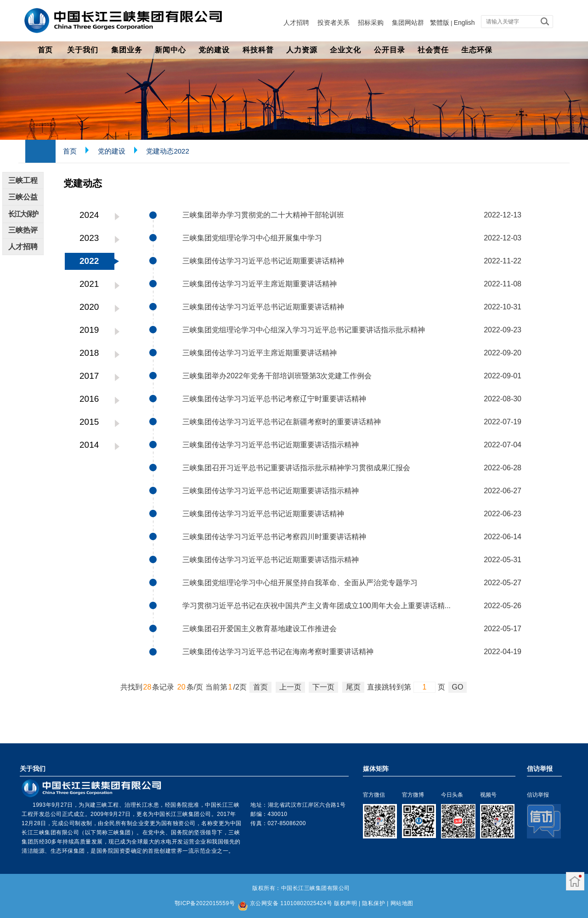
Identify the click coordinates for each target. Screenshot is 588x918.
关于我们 (83, 50)
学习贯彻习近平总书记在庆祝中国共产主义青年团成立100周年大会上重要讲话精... (317, 606)
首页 (45, 50)
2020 (89, 307)
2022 (89, 261)
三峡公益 (23, 197)
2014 (89, 445)
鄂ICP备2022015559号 (205, 903)
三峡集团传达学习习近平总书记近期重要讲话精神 (263, 261)
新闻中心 (170, 50)
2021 (89, 284)
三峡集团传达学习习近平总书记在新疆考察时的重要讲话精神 (282, 422)
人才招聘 (296, 23)
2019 (89, 330)
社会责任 (433, 50)
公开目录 (390, 50)
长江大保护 (23, 214)
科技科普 (258, 50)
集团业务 (127, 50)
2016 (89, 399)
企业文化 (345, 50)
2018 (89, 353)
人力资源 (302, 50)
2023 (89, 238)
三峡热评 (23, 230)
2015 (89, 422)
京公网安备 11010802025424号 (291, 903)
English (464, 23)
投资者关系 (334, 23)
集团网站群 (408, 23)
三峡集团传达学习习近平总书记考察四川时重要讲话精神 (274, 537)
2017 (89, 376)
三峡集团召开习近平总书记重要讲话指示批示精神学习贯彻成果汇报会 (296, 468)
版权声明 (345, 903)
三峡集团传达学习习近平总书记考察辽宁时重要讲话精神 (274, 399)
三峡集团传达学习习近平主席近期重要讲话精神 (260, 284)
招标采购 (371, 23)
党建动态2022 (167, 151)
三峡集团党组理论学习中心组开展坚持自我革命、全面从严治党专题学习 (300, 583)
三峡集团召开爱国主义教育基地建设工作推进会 (260, 629)
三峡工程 (23, 180)
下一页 (323, 687)
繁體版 (440, 23)
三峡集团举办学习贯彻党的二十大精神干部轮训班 (263, 215)
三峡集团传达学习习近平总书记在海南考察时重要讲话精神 (278, 652)
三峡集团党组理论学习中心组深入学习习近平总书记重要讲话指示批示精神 (304, 330)
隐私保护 (373, 903)
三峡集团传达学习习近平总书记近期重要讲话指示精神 (271, 445)
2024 (89, 215)
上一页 (290, 687)
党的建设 (214, 50)
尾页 (353, 687)
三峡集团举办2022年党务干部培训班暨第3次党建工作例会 (277, 376)
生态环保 (477, 50)
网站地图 (402, 903)
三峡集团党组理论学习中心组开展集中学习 (252, 238)
